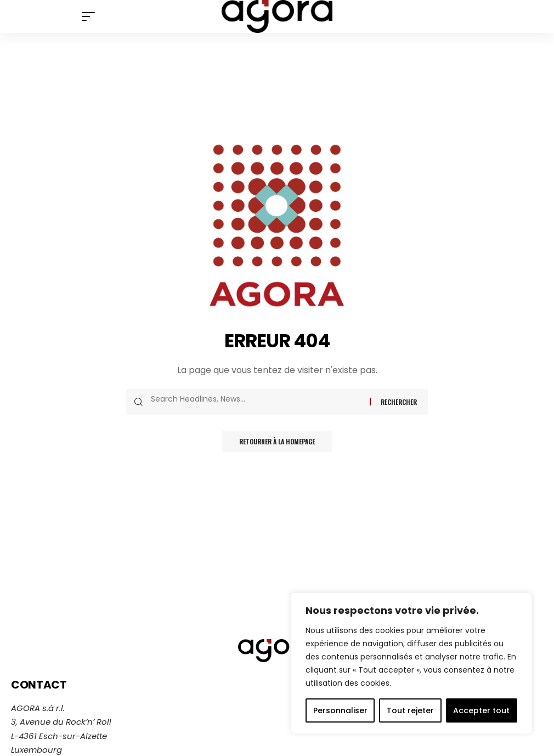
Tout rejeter (410, 710)
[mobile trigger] (91, 16)
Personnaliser (340, 710)
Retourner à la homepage (277, 442)
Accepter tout (481, 710)
